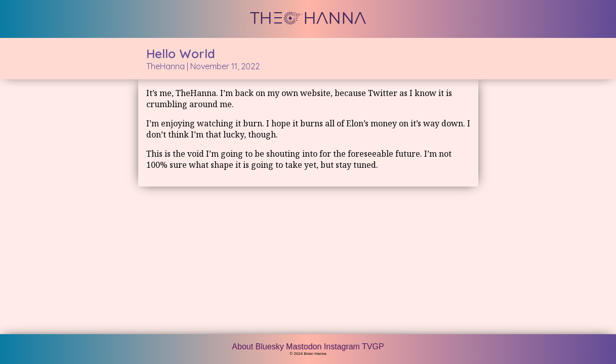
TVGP (373, 347)
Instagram (343, 347)
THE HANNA (308, 18)
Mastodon (305, 347)
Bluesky (271, 347)
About (243, 347)
